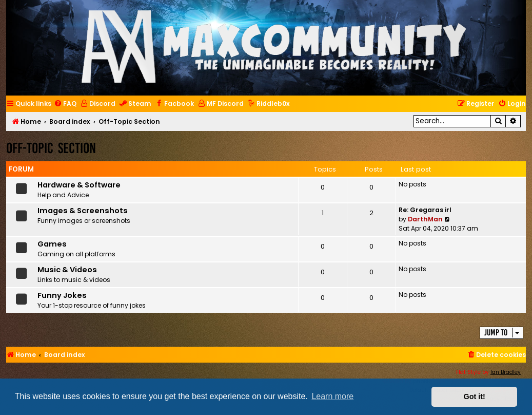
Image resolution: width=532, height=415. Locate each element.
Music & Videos (67, 270)
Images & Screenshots (83, 211)
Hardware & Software (79, 185)
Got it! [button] (475, 397)
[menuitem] (65, 104)
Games (52, 244)
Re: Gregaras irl (425, 210)
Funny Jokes (62, 295)
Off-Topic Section (51, 148)
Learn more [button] (332, 396)
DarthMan (425, 219)
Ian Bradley (506, 372)
